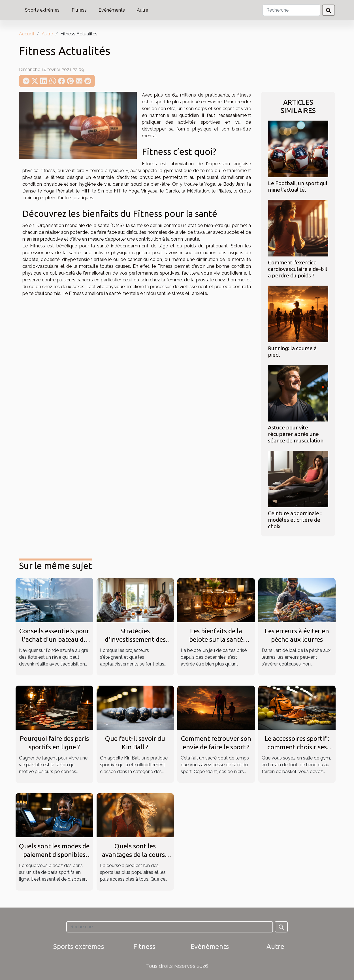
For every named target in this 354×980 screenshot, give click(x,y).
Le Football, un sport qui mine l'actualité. (298, 186)
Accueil (27, 34)
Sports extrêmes (42, 10)
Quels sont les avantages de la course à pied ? (135, 854)
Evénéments (112, 10)
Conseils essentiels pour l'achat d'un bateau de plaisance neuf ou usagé (54, 639)
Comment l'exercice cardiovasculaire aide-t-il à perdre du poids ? (298, 269)
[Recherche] (291, 10)
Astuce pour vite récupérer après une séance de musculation (296, 434)
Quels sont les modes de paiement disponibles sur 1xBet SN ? (54, 854)
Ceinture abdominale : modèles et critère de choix (295, 520)
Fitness (79, 10)
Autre (142, 10)
